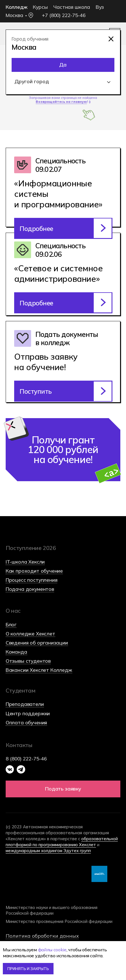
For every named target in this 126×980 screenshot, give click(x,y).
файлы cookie (52, 950)
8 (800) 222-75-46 (26, 759)
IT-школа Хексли (25, 562)
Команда (16, 652)
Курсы (40, 7)
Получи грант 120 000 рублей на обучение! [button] (63, 450)
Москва (14, 15)
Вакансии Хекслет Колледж (39, 670)
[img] (111, 39)
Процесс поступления (32, 580)
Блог (11, 625)
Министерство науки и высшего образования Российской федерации (52, 910)
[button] (63, 391)
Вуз (100, 7)
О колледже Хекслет (30, 634)
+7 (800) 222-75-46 (64, 15)
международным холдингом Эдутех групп (48, 851)
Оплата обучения (26, 723)
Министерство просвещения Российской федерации (59, 921)
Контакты (19, 745)
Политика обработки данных (42, 936)
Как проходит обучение (34, 571)
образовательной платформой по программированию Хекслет (62, 842)
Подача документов (30, 589)
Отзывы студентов (28, 661)
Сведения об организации (37, 643)
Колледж (17, 7)
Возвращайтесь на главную (61, 102)
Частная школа (72, 7)
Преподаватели (25, 704)
